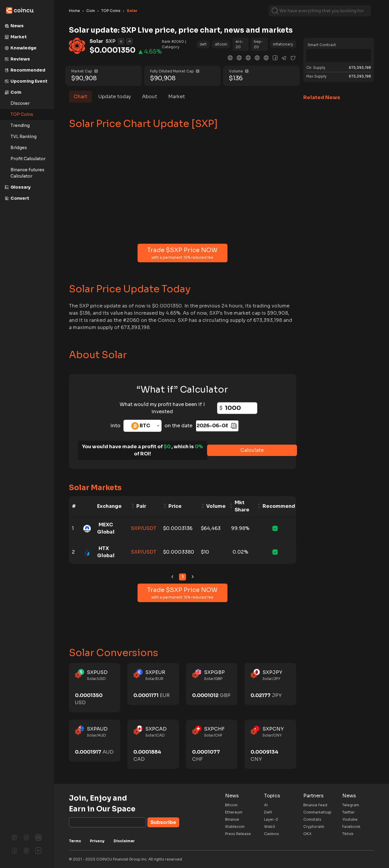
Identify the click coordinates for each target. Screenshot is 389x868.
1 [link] (183, 577)
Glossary (18, 187)
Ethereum (234, 812)
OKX (307, 834)
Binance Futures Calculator (27, 173)
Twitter (349, 812)
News (14, 26)
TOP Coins (22, 114)
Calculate (252, 450)
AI (266, 805)
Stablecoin (235, 827)
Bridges (19, 148)
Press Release (238, 834)
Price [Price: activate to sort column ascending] (175, 506)
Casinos (272, 834)
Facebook (351, 827)
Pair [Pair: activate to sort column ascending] (141, 506)
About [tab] (150, 97)
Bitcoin (231, 805)
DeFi (268, 812)
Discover (20, 103)
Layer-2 (271, 819)
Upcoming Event (26, 81)
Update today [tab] (115, 97)
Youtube (350, 819)
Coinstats (312, 819)
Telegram (351, 805)
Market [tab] (177, 97)
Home (74, 11)
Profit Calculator (28, 159)
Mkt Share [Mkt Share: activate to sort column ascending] (242, 506)
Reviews (17, 59)
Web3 (270, 827)
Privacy (97, 841)
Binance (232, 819)
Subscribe (163, 822)
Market (16, 37)
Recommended (25, 70)
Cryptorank (314, 827)
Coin (13, 92)
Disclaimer (124, 841)
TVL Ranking (24, 137)
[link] (172, 577)
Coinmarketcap (317, 812)
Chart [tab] (80, 97)
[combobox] (143, 426)
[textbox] (143, 426)
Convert (17, 198)
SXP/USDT (144, 528)
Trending (20, 125)
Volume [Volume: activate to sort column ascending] (216, 506)
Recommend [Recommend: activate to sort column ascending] (279, 506)
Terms (75, 841)
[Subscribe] (107, 822)
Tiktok (348, 834)
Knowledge (21, 48)
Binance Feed (315, 805)
